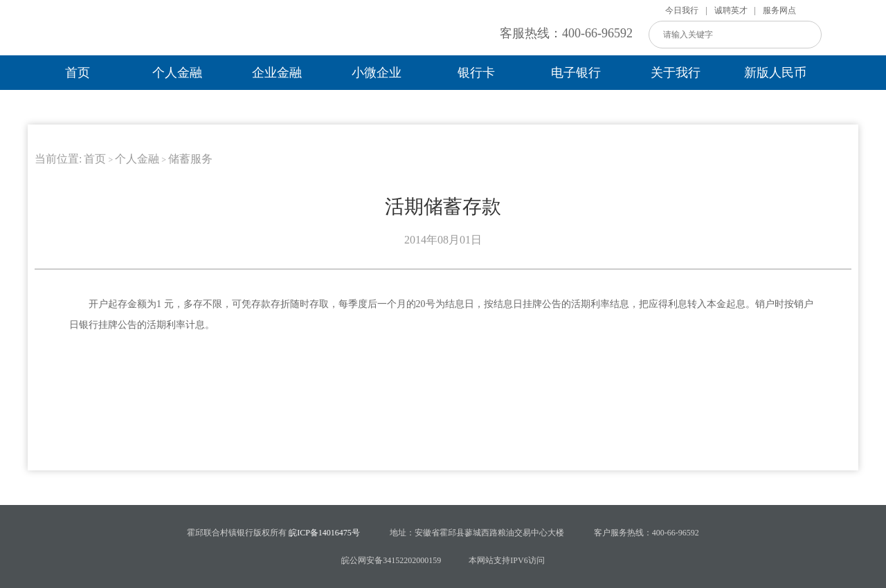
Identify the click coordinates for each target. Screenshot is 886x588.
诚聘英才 (731, 10)
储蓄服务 (190, 159)
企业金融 (277, 73)
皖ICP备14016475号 (323, 533)
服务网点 (779, 10)
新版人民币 (775, 73)
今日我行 (682, 10)
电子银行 (576, 73)
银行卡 (476, 73)
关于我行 (676, 73)
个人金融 (177, 73)
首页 (78, 73)
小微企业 (377, 73)
